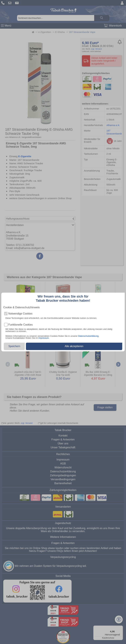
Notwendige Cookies (20, 314)
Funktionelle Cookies (21, 325)
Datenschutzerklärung (88, 336)
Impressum (44, 338)
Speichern (14, 346)
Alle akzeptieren (74, 346)
